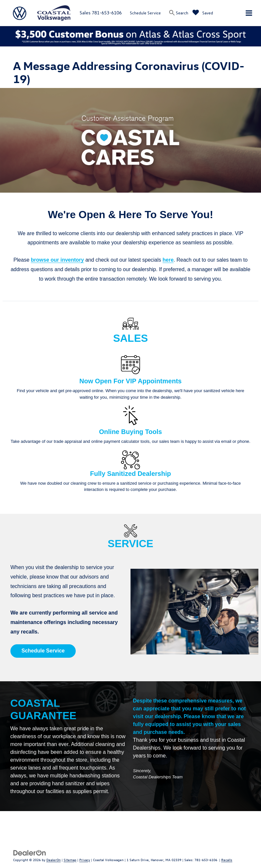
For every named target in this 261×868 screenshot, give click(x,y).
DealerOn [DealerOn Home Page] (54, 860)
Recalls (227, 860)
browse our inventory (58, 260)
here (168, 260)
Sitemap (70, 860)
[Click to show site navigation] (249, 13)
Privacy (85, 860)
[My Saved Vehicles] (203, 13)
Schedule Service (145, 13)
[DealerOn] (30, 852)
